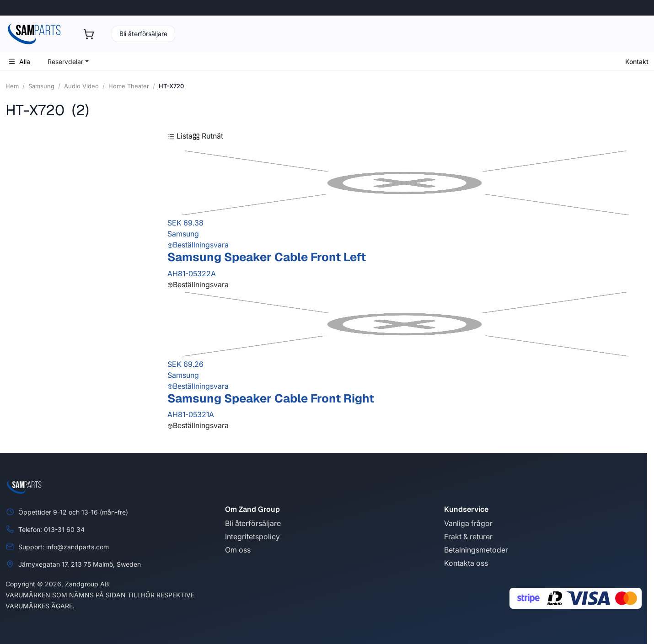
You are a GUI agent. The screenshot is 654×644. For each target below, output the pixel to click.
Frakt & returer (468, 537)
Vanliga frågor (468, 523)
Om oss (238, 550)
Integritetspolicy (252, 537)
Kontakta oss (466, 563)
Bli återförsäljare (143, 34)
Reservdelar (65, 62)
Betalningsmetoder (476, 550)
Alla (19, 62)
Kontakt (637, 62)
